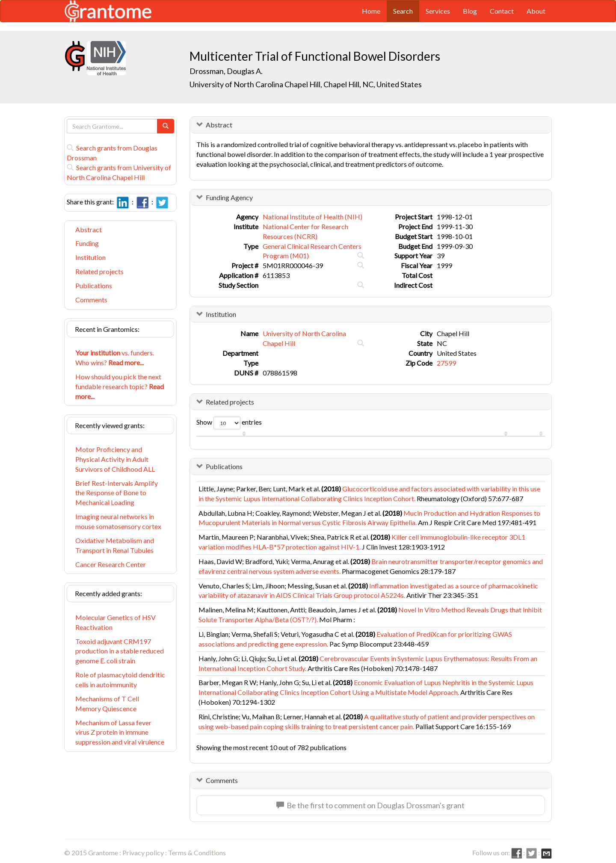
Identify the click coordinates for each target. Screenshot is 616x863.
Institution (90, 257)
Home (371, 11)
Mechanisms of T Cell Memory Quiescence (107, 703)
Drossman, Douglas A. (226, 71)
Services (438, 11)
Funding (87, 243)
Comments (91, 300)
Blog (470, 11)
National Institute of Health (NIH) (312, 217)
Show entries (229, 423)
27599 (446, 363)
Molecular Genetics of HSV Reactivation (115, 622)
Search (403, 11)
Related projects (99, 271)
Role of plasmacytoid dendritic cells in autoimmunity (120, 680)
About (536, 11)
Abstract (89, 229)
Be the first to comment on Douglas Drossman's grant (370, 805)
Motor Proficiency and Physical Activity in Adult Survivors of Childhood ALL (115, 459)
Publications (94, 285)
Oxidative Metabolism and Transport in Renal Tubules (115, 545)
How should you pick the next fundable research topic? (120, 386)
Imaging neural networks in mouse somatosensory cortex (118, 521)
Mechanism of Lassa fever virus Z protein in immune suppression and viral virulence (120, 732)
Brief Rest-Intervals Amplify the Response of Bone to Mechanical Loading (117, 493)
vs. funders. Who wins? (115, 358)
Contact (502, 11)
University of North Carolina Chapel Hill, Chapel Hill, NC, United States (306, 84)
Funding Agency (229, 197)
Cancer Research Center (111, 564)
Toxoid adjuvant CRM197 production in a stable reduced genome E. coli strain (120, 651)
